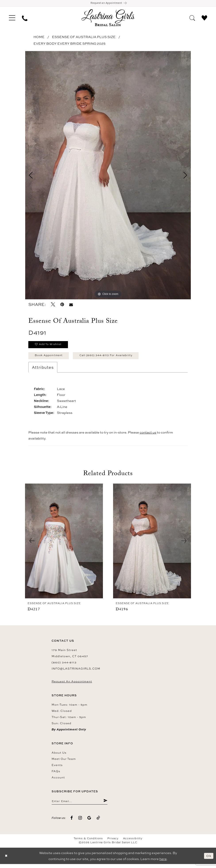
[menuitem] (12, 19)
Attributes (43, 370)
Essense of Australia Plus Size (84, 38)
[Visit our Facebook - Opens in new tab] (72, 822)
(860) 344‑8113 (64, 665)
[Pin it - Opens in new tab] (62, 305)
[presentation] (64, 544)
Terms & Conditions (88, 842)
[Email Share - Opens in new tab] (71, 305)
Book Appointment (51, 358)
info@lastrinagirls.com (76, 672)
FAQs (56, 774)
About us (59, 756)
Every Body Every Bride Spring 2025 (69, 44)
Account (58, 780)
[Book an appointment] (108, 4)
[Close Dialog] (7, 860)
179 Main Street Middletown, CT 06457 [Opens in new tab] (70, 656)
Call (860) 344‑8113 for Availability (115, 358)
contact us (148, 435)
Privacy (113, 842)
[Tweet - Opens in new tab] (53, 305)
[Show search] (192, 18)
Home (39, 38)
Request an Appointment (72, 684)
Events (57, 768)
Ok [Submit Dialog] (208, 860)
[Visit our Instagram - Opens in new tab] (80, 822)
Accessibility (133, 842)
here (163, 863)
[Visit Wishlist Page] (204, 18)
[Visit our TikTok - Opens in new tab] (98, 822)
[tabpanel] (108, 176)
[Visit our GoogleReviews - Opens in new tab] (89, 822)
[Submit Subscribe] (105, 805)
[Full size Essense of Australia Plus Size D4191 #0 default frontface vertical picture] (108, 176)
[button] (12, 19)
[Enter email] (80, 805)
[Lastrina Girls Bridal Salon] (108, 18)
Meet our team (64, 762)
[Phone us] (25, 19)
